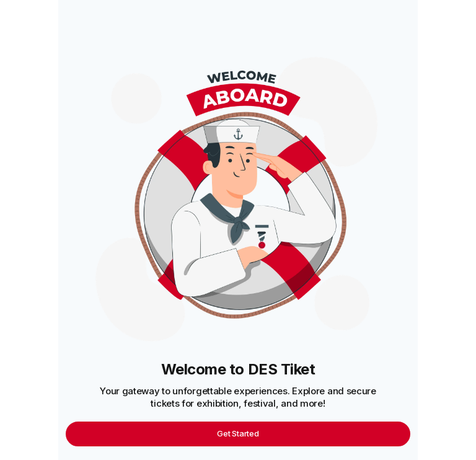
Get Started (238, 433)
